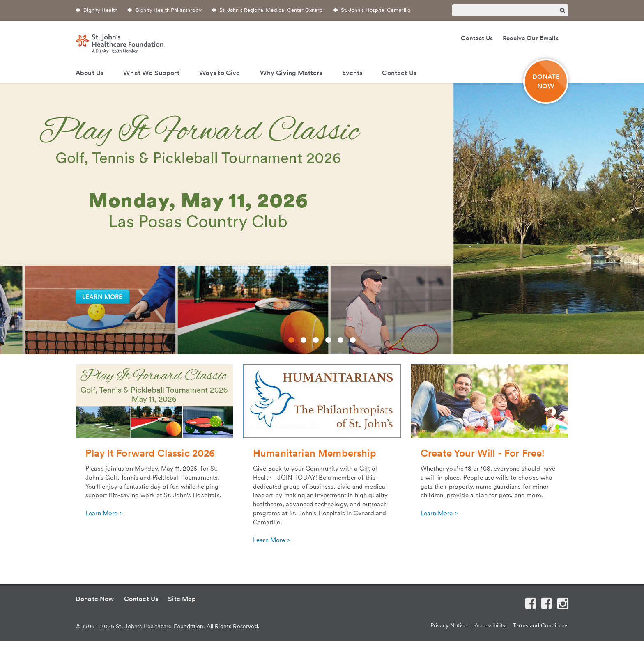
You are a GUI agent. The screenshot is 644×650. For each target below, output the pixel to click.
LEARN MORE (102, 297)
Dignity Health (100, 10)
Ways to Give (220, 73)
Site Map (182, 599)
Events (352, 73)
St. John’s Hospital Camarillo (376, 10)
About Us (90, 73)
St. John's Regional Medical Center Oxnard (271, 10)
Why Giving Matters (291, 73)
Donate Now (95, 599)
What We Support (151, 73)
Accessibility (490, 625)
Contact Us (477, 38)
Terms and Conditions (540, 625)
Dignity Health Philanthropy (169, 10)
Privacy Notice (449, 625)
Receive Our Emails (531, 38)
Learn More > (104, 513)
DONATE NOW (546, 81)
